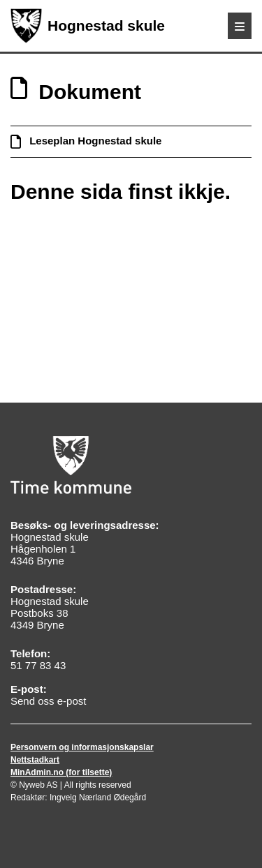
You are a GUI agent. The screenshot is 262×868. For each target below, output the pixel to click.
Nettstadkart (35, 760)
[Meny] (240, 26)
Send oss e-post (48, 701)
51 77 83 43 (38, 665)
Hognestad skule (88, 26)
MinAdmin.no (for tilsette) (61, 772)
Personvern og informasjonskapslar (82, 747)
